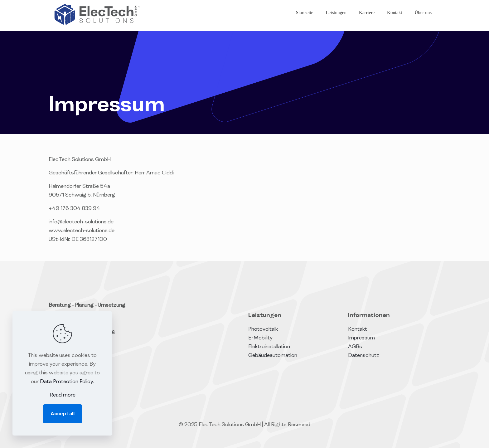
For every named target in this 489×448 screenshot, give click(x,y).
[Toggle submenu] (336, 28)
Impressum (361, 338)
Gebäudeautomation (273, 356)
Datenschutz (364, 356)
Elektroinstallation (269, 347)
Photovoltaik (263, 329)
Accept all (63, 414)
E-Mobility (260, 338)
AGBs (355, 347)
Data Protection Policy (66, 382)
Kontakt (358, 329)
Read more (63, 395)
